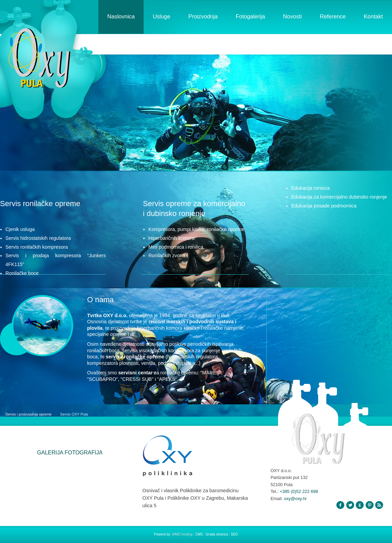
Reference (333, 16)
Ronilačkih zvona (167, 255)
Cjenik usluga (20, 229)
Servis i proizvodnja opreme (29, 414)
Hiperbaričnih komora (171, 238)
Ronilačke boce (22, 273)
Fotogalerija (250, 16)
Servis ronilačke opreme (40, 204)
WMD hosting (183, 534)
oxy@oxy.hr (295, 499)
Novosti (292, 16)
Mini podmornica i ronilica (176, 247)
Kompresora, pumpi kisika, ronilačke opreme (196, 229)
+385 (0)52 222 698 (299, 491)
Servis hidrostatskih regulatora (38, 238)
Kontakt (373, 16)
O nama (100, 300)
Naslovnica (121, 16)
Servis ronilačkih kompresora (37, 247)
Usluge (161, 16)
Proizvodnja (203, 16)
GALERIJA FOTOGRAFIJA (70, 453)
